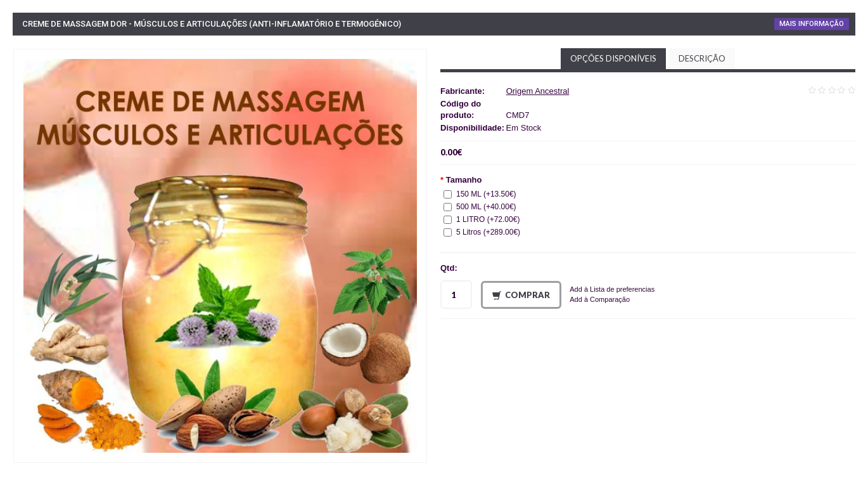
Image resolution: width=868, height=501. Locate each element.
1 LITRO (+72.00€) (482, 219)
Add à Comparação (600, 299)
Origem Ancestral (538, 91)
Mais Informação (812, 24)
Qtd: (449, 268)
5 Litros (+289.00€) (482, 232)
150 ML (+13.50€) (480, 194)
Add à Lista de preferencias (612, 289)
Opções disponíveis (613, 58)
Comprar (521, 295)
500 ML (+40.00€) (480, 207)
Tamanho (464, 180)
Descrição (702, 58)
